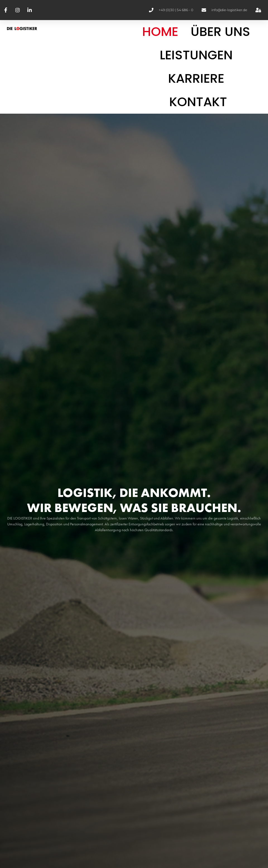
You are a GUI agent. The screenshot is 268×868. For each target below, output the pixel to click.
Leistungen (196, 55)
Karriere (196, 78)
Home (160, 32)
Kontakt (198, 102)
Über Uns (220, 32)
